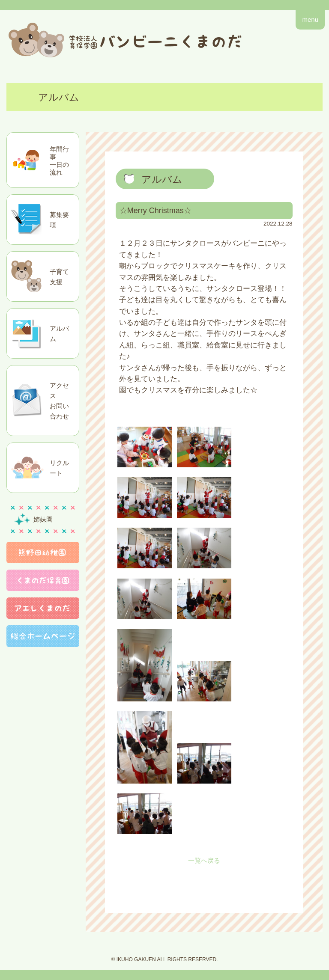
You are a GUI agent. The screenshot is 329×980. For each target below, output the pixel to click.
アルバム (59, 334)
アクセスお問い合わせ (59, 401)
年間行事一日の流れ (59, 161)
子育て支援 (59, 277)
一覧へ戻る (204, 860)
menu (310, 19)
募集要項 (59, 220)
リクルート (59, 468)
